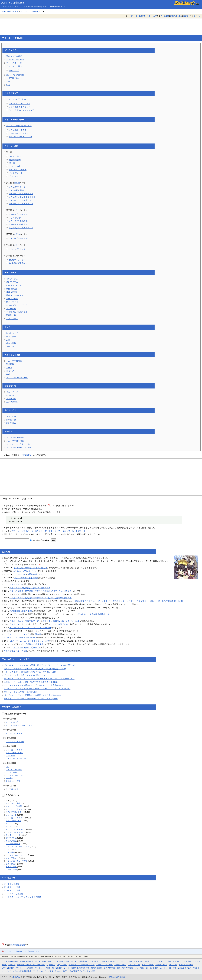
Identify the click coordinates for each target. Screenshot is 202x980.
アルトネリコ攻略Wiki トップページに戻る (22, 951)
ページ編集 (165, 16)
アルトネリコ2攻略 (12, 887)
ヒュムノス (26, 634)
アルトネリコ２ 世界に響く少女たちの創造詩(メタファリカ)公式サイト (41, 591)
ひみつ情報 (11, 343)
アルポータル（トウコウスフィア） (25, 621)
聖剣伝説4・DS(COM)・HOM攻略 (31, 965)
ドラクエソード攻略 (105, 965)
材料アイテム (12, 279)
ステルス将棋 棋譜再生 (22, 971)
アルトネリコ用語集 (15, 437)
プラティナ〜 (15, 176)
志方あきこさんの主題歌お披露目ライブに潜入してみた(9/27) (31, 699)
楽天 (65, 971)
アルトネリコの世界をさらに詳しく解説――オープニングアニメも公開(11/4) (38, 689)
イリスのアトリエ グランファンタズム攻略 (23, 897)
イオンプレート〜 (17, 173)
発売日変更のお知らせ (85, 601)
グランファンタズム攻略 (161, 961)
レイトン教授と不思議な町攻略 (77, 968)
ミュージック (12, 392)
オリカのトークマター (19, 130)
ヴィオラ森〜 (15, 156)
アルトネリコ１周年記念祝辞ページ (93, 614)
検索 (149, 16)
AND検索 (35, 540)
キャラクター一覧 (14, 63)
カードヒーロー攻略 (168, 968)
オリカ (17, 183)
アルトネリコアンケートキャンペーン (20, 637)
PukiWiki (17, 977)
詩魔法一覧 (11, 315)
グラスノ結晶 (12, 299)
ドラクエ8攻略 (148, 965)
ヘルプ (154, 16)
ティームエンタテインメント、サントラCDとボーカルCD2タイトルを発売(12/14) (39, 679)
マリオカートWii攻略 (25, 968)
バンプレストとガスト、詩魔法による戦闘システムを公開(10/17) (32, 695)
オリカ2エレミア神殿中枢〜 (21, 194)
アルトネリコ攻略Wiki (13, 3)
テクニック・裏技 (14, 66)
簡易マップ (14, 71)
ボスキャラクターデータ (17, 305)
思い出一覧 (11, 420)
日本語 (38, 634)
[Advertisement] (101, 25)
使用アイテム (12, 282)
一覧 (136, 16)
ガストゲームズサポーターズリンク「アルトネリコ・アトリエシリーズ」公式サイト (49, 531)
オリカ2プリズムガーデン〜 (21, 204)
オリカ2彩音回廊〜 (17, 190)
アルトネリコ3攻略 (12, 890)
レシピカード (12, 333)
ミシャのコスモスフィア (20, 107)
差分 (180, 16)
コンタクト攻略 (152, 968)
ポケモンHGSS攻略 (10, 961)
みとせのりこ (12, 402)
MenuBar (27, 455)
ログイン (197, 16)
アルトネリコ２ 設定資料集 (26, 578)
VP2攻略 (12, 965)
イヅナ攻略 (139, 968)
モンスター (11, 336)
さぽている (9, 410)
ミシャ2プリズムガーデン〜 (21, 228)
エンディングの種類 (15, 75)
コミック (10, 371)
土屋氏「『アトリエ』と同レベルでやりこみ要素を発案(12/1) (31, 682)
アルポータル (20, 574)
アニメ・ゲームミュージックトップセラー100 (28, 641)
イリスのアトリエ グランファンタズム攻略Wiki (30, 628)
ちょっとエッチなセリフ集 (18, 444)
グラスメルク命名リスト (17, 312)
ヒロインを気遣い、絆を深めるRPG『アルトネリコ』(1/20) (30, 672)
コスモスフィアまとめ (16, 99)
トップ (130, 16)
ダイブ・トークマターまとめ (19, 126)
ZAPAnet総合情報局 (10, 11)
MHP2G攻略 (57, 968)
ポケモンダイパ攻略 (61, 961)
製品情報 (10, 364)
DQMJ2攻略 (62, 965)
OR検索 (45, 540)
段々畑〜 (13, 163)
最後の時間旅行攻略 (112, 968)
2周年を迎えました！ (37, 574)
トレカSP (10, 346)
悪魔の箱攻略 (97, 968)
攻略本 (9, 367)
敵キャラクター (13, 302)
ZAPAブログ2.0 (184, 968)
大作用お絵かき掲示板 (34, 644)
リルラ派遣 (11, 309)
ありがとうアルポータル (25, 571)
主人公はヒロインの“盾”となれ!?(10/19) (21, 692)
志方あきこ (11, 395)
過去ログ (187, 16)
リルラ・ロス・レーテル (16, 758)
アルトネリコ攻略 (12, 884)
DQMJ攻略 (51, 965)
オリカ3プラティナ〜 (18, 238)
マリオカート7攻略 (43, 968)
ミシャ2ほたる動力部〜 (19, 221)
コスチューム (12, 319)
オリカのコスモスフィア (20, 104)
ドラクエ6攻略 (120, 965)
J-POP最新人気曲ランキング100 (82, 971)
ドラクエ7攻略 (134, 965)
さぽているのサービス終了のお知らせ (31, 568)
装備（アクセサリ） (15, 295)
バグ (8, 81)
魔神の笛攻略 (127, 968)
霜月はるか (11, 399)
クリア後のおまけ (14, 78)
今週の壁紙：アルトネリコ (15, 651)
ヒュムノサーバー (12, 634)
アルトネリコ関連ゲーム (17, 378)
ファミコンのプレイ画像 (43, 971)
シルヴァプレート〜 (18, 170)
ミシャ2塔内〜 (15, 218)
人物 (8, 340)
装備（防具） (12, 292)
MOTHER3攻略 (8, 968)
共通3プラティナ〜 (17, 260)
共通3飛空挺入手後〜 (18, 263)
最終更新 (142, 16)
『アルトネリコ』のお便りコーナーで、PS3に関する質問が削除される (41, 598)
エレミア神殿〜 (16, 166)
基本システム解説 (14, 56)
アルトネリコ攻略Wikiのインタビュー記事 (61, 621)
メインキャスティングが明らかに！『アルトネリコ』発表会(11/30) (33, 685)
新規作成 (174, 16)
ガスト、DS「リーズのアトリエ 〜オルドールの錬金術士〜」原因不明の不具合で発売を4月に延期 (139, 601)
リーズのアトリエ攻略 (14, 894)
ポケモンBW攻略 (27, 961)
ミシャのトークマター (19, 133)
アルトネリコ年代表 (15, 441)
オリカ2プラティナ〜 (18, 187)
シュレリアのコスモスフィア (22, 110)
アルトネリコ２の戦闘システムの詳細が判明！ (30, 588)
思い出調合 (11, 423)
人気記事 (16, 707)
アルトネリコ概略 (14, 361)
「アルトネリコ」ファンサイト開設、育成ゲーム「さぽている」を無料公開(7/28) (39, 665)
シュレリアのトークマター (21, 137)
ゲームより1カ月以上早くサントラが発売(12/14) (25, 675)
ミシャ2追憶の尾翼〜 (18, 224)
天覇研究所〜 (15, 160)
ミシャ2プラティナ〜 (18, 214)
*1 (49, 505)
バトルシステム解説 (15, 59)
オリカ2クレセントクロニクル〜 (23, 197)
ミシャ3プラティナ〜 (18, 249)
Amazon (58, 971)
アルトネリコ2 (16, 584)
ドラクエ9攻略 (161, 965)
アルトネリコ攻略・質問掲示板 (27, 647)
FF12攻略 (173, 965)
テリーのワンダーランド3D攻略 (82, 965)
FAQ (8, 85)
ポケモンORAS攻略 (43, 961)
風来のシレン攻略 (186, 965)
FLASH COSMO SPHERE (21, 611)
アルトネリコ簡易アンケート (19, 447)
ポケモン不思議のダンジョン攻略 (85, 961)
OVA (8, 374)
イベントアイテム (14, 285)
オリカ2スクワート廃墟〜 (20, 200)
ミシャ (17, 210)
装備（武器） (12, 289)
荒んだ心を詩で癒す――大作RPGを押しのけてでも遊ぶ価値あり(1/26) (35, 669)
